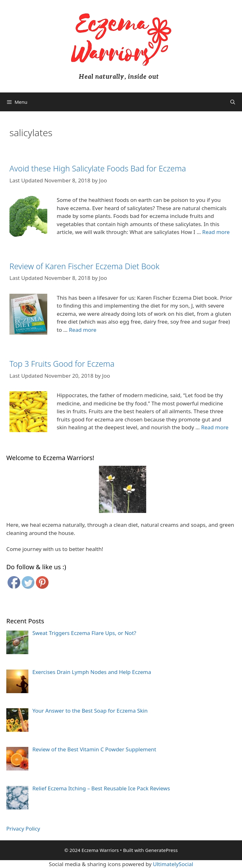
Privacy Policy (23, 829)
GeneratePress (161, 850)
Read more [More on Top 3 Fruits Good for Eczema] (215, 427)
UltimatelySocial (173, 864)
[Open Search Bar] (233, 102)
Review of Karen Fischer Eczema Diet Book (84, 266)
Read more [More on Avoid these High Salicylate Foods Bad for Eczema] (216, 232)
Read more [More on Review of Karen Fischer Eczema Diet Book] (83, 330)
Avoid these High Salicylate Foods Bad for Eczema (98, 168)
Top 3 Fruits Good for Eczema (62, 364)
